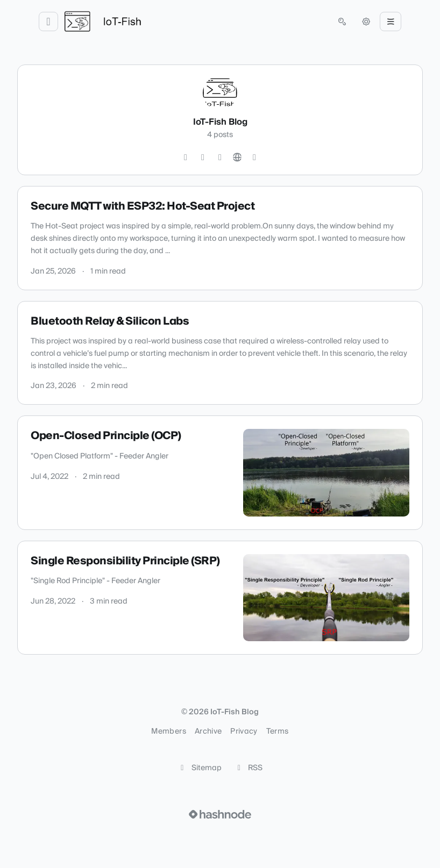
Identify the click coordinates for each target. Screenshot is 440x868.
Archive (208, 731)
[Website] (237, 157)
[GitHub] (203, 157)
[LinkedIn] (220, 157)
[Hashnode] (254, 157)
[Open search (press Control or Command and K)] (342, 21)
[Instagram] (186, 157)
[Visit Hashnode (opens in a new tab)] (220, 814)
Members (168, 731)
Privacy (244, 731)
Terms (278, 731)
